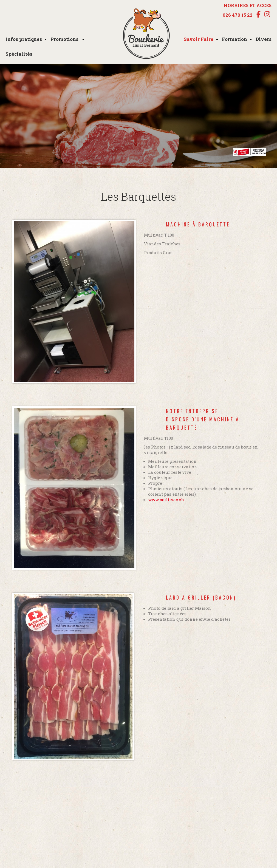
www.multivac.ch (166, 500)
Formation (234, 39)
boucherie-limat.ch (146, 34)
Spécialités (19, 54)
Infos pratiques (24, 39)
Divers (264, 39)
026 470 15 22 (238, 15)
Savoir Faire (199, 39)
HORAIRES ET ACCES (248, 5)
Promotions (65, 39)
